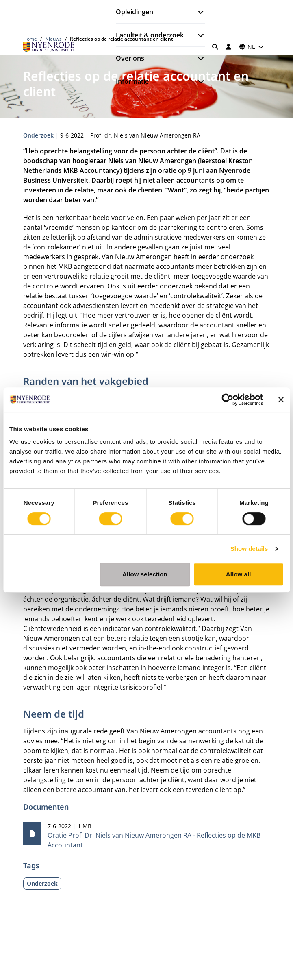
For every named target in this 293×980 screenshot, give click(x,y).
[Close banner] (281, 399)
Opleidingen (135, 12)
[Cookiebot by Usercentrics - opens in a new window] (227, 399)
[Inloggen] (229, 47)
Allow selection (145, 574)
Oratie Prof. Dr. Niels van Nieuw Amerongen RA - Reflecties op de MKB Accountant (154, 840)
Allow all (239, 574)
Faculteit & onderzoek (150, 35)
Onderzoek (39, 135)
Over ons (130, 58)
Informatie (132, 81)
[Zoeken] (215, 47)
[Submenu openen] (198, 12)
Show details (249, 549)
